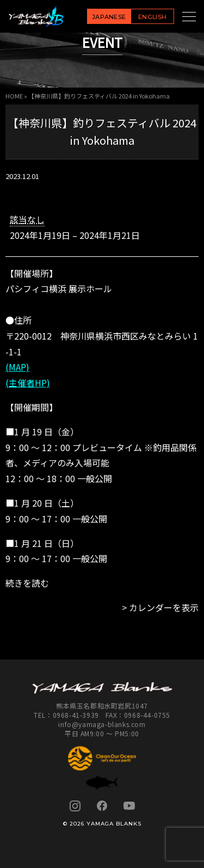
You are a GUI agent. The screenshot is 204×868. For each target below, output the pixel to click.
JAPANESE (109, 17)
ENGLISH (152, 17)
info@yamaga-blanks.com (102, 724)
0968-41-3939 (76, 715)
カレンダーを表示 (164, 607)
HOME (14, 96)
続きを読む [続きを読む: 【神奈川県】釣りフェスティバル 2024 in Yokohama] (27, 583)
